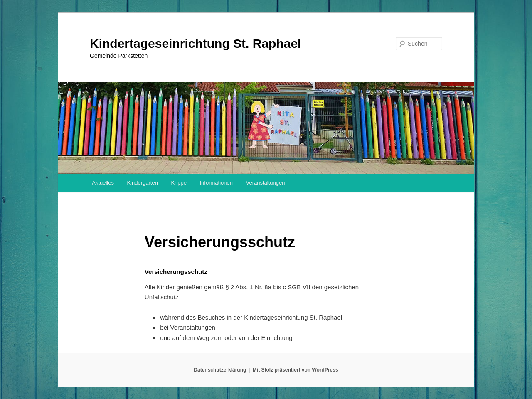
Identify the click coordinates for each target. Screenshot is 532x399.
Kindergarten (142, 183)
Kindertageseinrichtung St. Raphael (195, 43)
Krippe (179, 183)
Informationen (216, 183)
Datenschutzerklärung (220, 370)
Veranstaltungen (265, 183)
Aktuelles (103, 183)
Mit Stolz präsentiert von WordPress (296, 370)
